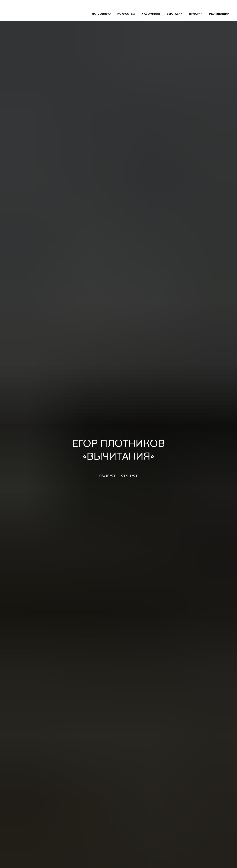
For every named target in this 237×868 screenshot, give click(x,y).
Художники (151, 14)
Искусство (126, 14)
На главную (101, 14)
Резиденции (219, 14)
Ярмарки (196, 14)
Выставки (175, 14)
